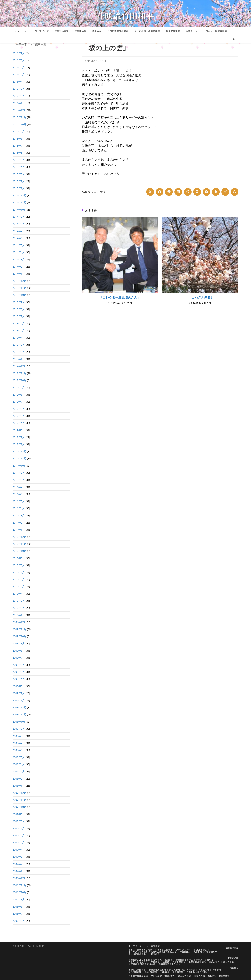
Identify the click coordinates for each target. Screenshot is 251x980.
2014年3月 (19, 259)
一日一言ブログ (152, 946)
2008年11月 (19, 714)
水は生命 (155, 962)
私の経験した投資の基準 (205, 952)
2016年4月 (19, 82)
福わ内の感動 (135, 972)
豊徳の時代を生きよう (169, 964)
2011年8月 (19, 480)
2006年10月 (19, 892)
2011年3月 (19, 515)
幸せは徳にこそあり (138, 954)
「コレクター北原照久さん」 (120, 297)
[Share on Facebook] (160, 192)
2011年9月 (19, 473)
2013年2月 (19, 352)
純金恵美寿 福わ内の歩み (182, 970)
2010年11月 (19, 544)
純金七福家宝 (151, 972)
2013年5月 (19, 330)
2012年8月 (19, 395)
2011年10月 (19, 466)
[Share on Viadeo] (225, 192)
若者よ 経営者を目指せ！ (141, 950)
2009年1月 (19, 700)
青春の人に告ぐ (165, 950)
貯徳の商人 (185, 952)
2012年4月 (19, 423)
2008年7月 (19, 743)
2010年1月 (19, 615)
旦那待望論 (201, 950)
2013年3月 (19, 345)
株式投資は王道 (148, 964)
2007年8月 (19, 821)
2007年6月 (19, 835)
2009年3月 (19, 686)
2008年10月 (19, 722)
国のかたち (214, 962)
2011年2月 (19, 523)
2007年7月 (19, 828)
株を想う (155, 954)
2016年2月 (19, 96)
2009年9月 (19, 643)
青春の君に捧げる (184, 960)
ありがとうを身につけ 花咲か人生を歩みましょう (153, 952)
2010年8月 (19, 565)
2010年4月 (19, 594)
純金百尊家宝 (184, 976)
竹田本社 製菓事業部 (219, 976)
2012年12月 (19, 366)
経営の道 (133, 964)
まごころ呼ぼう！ (137, 970)
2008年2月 (19, 779)
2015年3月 (19, 174)
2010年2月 (19, 608)
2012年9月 (19, 387)
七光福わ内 (204, 970)
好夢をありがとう (184, 950)
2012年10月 (19, 380)
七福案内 (217, 970)
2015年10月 (19, 124)
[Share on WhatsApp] (235, 192)
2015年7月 (19, 146)
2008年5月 (19, 757)
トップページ (135, 946)
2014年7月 (19, 231)
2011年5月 (19, 501)
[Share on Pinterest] (169, 192)
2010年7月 (19, 572)
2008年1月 (19, 786)
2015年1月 (19, 188)
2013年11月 (19, 288)
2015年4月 (19, 167)
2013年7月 (19, 316)
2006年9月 (19, 899)
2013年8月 (19, 309)
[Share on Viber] (188, 192)
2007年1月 (19, 871)
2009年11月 (19, 629)
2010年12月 (19, 537)
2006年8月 (19, 907)
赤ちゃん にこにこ (163, 960)
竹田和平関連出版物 (138, 976)
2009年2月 (19, 693)
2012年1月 (19, 444)
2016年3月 (19, 89)
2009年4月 (19, 679)
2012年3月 (19, 430)
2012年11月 (19, 373)
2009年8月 (19, 651)
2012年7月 (19, 402)
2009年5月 (19, 672)
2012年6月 (19, 409)
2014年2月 (19, 267)
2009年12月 (19, 622)
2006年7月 (19, 914)
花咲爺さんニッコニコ (139, 960)
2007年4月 (19, 850)
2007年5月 (19, 842)
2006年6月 (19, 921)
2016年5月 (19, 74)
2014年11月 (19, 202)
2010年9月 (19, 558)
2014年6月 (19, 238)
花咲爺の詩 (233, 958)
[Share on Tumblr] (216, 192)
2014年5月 (19, 245)
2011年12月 (19, 451)
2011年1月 (19, 530)
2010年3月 (19, 601)
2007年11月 (19, 800)
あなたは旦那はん (197, 962)
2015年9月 (19, 131)
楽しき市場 (228, 962)
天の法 (166, 962)
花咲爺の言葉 (232, 948)
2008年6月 (19, 750)
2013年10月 (19, 295)
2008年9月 (19, 729)
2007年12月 (19, 793)
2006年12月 (19, 878)
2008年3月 (19, 771)
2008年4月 (19, 764)
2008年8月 (19, 736)
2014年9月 (19, 217)
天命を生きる (179, 962)
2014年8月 (19, 224)
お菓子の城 (199, 976)
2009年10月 (19, 636)
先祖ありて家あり (205, 960)
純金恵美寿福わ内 (157, 970)
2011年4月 (19, 508)
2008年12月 (19, 707)
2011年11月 (19, 458)
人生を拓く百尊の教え (197, 972)
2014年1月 (19, 274)
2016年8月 (19, 60)
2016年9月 (19, 53)
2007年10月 (19, 807)
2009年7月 (19, 658)
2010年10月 (19, 551)
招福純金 (234, 968)
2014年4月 (19, 252)
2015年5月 (19, 160)
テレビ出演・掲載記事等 (163, 976)
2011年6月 (19, 494)
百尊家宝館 (178, 972)
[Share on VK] (197, 192)
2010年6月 (19, 579)
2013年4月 (19, 338)
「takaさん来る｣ (200, 297)
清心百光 (165, 972)
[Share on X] (150, 192)
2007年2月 (19, 864)
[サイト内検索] (234, 39)
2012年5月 (19, 416)
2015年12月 (19, 110)
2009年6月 (19, 665)
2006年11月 (19, 885)
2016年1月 (19, 103)
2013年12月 (19, 281)
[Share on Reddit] (206, 192)
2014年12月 (19, 195)
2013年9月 (19, 302)
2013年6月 (19, 323)
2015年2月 (19, 181)
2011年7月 (19, 487)
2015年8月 (19, 139)
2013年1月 (19, 359)
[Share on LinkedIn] (178, 192)
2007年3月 (19, 857)
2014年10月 (19, 210)
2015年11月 (19, 117)
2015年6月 (19, 153)
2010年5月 (19, 586)
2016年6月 (19, 67)
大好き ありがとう (138, 962)
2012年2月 (19, 437)
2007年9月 (19, 814)
